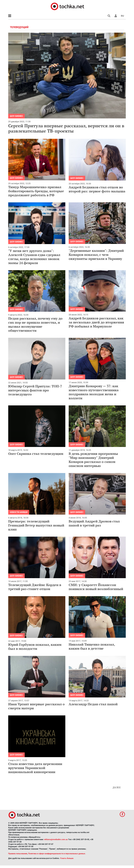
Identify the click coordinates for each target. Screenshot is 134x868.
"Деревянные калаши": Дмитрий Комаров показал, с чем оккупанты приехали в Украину (96, 255)
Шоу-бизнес (16, 116)
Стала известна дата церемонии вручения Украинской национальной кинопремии (35, 768)
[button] (116, 16)
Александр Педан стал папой (93, 704)
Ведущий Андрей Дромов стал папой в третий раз (94, 523)
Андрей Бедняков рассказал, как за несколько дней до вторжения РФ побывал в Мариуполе (96, 322)
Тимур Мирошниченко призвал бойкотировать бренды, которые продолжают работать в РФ (36, 191)
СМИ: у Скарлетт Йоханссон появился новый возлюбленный (96, 587)
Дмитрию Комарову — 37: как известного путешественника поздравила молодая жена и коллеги (94, 392)
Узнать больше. (67, 858)
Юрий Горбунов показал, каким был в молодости (35, 647)
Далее (117, 788)
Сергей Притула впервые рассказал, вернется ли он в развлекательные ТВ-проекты (66, 128)
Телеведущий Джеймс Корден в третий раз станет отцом (35, 587)
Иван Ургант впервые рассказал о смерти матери (36, 706)
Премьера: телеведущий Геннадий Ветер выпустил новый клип (36, 525)
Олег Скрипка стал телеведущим (36, 454)
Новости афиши (19, 512)
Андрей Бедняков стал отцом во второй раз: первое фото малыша (97, 189)
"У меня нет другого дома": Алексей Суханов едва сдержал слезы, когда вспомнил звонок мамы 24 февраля (34, 257)
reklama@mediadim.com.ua (56, 839)
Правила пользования (18, 854)
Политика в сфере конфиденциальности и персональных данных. (57, 854)
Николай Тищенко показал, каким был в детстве (92, 646)
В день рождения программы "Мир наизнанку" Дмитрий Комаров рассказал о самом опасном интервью (93, 460)
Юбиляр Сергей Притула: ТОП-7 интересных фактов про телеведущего (35, 390)
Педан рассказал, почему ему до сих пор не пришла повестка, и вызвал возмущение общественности (35, 324)
